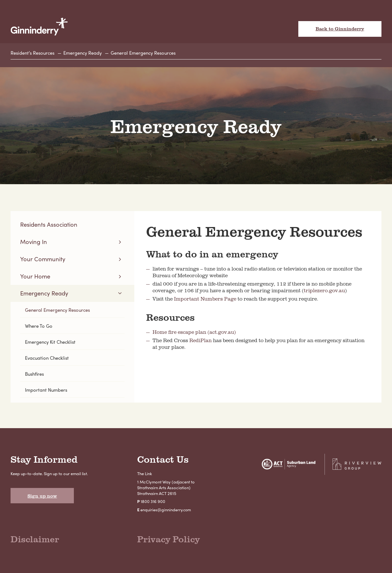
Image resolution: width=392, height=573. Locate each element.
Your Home (35, 277)
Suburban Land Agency (286, 467)
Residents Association (49, 225)
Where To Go (39, 327)
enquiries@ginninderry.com (166, 512)
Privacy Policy (170, 542)
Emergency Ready (85, 53)
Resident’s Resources (34, 53)
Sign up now (43, 499)
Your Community (43, 259)
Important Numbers (47, 392)
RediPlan (200, 341)
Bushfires (35, 376)
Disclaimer (36, 542)
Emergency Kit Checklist (51, 344)
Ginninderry (40, 27)
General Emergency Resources (148, 53)
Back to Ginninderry (340, 29)
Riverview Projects (356, 467)
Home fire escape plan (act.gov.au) (194, 332)
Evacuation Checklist (48, 360)
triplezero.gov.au (324, 291)
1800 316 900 (153, 504)
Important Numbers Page (205, 299)
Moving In (34, 242)
